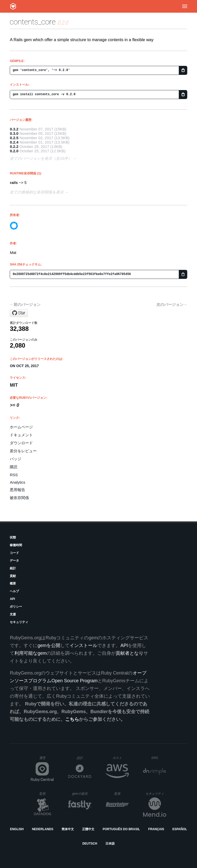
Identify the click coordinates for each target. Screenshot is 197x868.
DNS (159, 758)
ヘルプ (14, 591)
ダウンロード (21, 443)
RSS (14, 475)
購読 (14, 467)
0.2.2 (14, 147)
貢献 (13, 576)
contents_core (33, 22)
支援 (13, 614)
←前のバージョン (25, 304)
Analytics (17, 482)
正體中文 (88, 829)
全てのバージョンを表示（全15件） (41, 158)
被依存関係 (19, 498)
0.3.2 (14, 129)
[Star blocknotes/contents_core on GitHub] (19, 313)
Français (156, 829)
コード (14, 553)
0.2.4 (14, 142)
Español (180, 829)
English (17, 829)
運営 (47, 759)
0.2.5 (14, 138)
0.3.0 (14, 133)
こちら (72, 719)
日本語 (110, 844)
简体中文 (68, 829)
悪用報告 (17, 490)
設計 (84, 758)
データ (14, 561)
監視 (47, 794)
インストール (83, 645)
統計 (13, 568)
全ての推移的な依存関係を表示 (37, 192)
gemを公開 (49, 645)
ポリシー (16, 607)
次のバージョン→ (172, 304)
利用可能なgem (30, 653)
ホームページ (21, 427)
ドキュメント (21, 435)
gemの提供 (82, 794)
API (12, 599)
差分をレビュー (23, 451)
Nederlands (42, 829)
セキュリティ (19, 622)
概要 (13, 583)
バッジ (16, 459)
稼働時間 (16, 545)
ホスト (121, 758)
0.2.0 (14, 151)
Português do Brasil (121, 829)
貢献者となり (130, 653)
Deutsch (90, 844)
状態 (13, 537)
